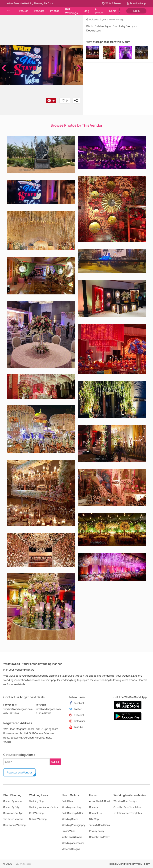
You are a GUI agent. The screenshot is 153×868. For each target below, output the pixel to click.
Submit (55, 762)
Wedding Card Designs (125, 801)
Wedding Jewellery (72, 807)
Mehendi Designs (71, 849)
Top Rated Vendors (13, 819)
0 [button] (65, 101)
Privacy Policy (97, 831)
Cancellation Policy (99, 837)
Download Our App (13, 813)
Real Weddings (71, 11)
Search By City (11, 807)
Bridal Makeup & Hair (73, 813)
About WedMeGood (99, 801)
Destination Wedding (14, 825)
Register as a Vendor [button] (19, 772)
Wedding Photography (73, 825)
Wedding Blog (36, 801)
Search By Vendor (13, 801)
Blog (86, 11)
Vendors (39, 11)
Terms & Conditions (99, 825)
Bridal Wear (68, 801)
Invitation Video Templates (128, 813)
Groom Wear (68, 831)
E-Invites (99, 11)
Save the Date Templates (127, 807)
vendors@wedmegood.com (18, 709)
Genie (113, 11)
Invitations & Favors (72, 837)
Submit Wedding (38, 819)
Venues (24, 11)
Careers (93, 807)
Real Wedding (36, 813)
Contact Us (95, 813)
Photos (55, 11)
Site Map (94, 819)
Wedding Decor (70, 819)
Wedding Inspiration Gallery (44, 807)
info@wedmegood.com (48, 709)
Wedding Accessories (73, 843)
